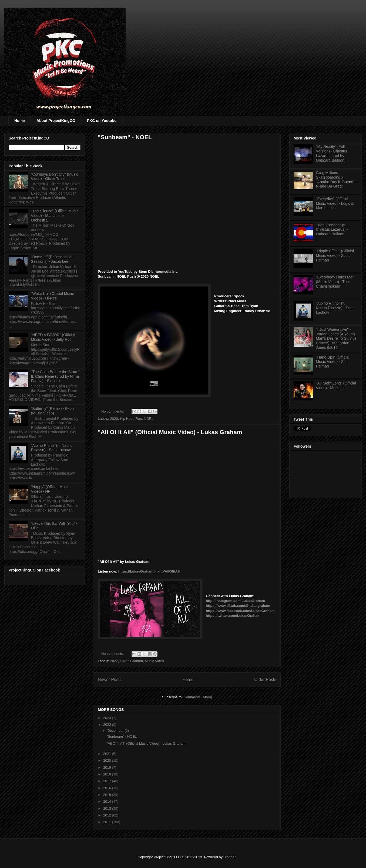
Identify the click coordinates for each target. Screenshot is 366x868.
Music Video (154, 661)
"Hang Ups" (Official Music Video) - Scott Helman (333, 362)
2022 (114, 661)
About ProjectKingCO (56, 121)
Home (20, 121)
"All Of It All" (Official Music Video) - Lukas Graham (170, 432)
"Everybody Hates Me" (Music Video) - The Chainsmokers (335, 282)
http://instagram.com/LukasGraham (235, 601)
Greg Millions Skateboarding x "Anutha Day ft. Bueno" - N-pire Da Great (337, 179)
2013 (108, 809)
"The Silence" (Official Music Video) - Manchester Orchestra (55, 216)
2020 (114, 419)
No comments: (113, 411)
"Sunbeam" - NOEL (125, 137)
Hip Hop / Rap (131, 419)
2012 (108, 815)
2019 (108, 767)
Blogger (230, 857)
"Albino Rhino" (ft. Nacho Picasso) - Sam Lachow (52, 448)
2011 (108, 822)
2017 (108, 781)
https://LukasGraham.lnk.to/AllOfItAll (149, 571)
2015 (108, 795)
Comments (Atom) (198, 697)
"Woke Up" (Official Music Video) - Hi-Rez (53, 296)
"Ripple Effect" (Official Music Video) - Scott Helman (335, 256)
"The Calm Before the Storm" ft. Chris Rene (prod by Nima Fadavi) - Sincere (55, 376)
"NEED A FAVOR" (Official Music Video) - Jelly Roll (53, 337)
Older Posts (265, 680)
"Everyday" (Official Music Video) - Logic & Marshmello (335, 203)
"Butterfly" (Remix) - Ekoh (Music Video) (53, 411)
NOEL (149, 419)
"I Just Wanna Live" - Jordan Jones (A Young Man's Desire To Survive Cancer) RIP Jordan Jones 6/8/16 (336, 338)
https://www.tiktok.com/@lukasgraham (238, 606)
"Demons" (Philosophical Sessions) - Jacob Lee (52, 259)
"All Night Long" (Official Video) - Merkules (336, 385)
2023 (108, 718)
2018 (108, 774)
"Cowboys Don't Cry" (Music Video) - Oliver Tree (55, 177)
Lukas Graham (131, 661)
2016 (108, 788)
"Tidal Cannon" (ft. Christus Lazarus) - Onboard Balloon (332, 230)
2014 (108, 801)
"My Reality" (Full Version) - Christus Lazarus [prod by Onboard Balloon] (332, 153)
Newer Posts (110, 680)
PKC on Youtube (102, 121)
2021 (108, 754)
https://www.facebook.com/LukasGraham (240, 611)
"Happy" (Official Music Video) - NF (50, 489)
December (116, 731)
